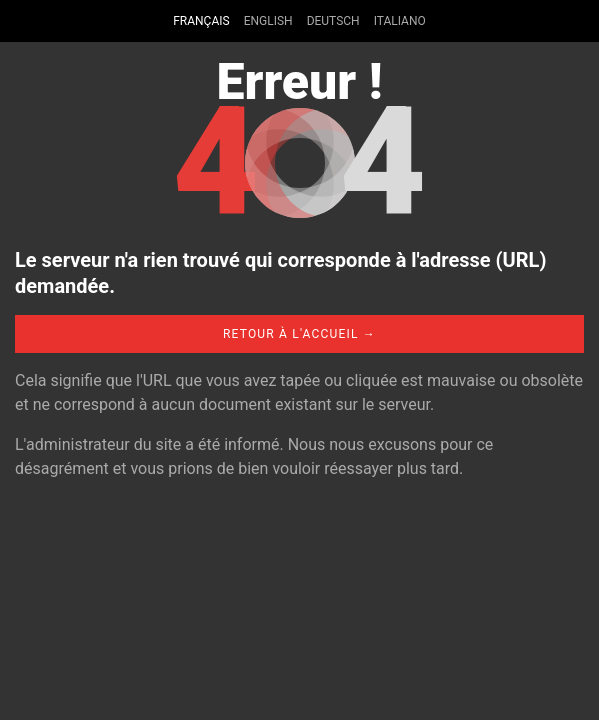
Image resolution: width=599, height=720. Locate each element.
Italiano (400, 21)
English (268, 21)
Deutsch (333, 21)
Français (201, 21)
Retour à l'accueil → (299, 334)
